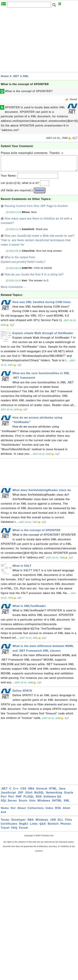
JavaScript (8, 796)
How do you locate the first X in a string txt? (34, 278)
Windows (44, 804)
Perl (4, 800)
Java (62, 792)
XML (26, 76)
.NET (16, 76)
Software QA (52, 800)
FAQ (14, 831)
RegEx (24, 827)
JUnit (29, 796)
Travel (5, 831)
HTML (53, 792)
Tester (5, 823)
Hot (13, 811)
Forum (24, 831)
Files (69, 823)
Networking (54, 796)
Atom (67, 811)
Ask (3, 815)
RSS (39, 800)
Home (5, 76)
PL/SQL (29, 800)
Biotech (53, 827)
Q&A (43, 827)
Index (49, 811)
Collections (36, 811)
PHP (19, 800)
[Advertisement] (31, 41)
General (42, 792)
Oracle (69, 796)
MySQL (39, 796)
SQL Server (9, 804)
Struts (23, 804)
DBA (31, 792)
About (22, 811)
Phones (66, 827)
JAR (53, 823)
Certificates (9, 827)
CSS (23, 792)
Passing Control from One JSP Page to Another (36, 209)
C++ (16, 792)
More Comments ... (14, 290)
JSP (20, 796)
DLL (60, 823)
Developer (18, 823)
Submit (39, 194)
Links (34, 827)
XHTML (57, 804)
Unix (32, 804)
